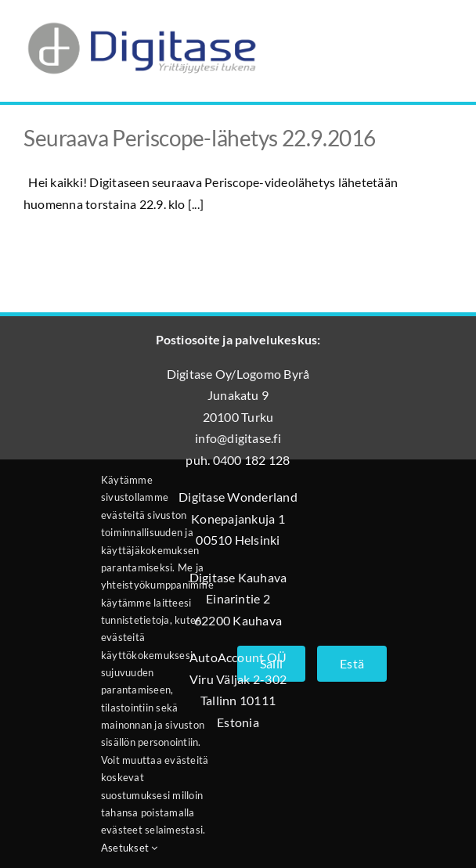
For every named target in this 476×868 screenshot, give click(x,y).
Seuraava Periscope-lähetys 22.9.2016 (200, 138)
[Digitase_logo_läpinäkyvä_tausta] (141, 18)
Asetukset (130, 848)
